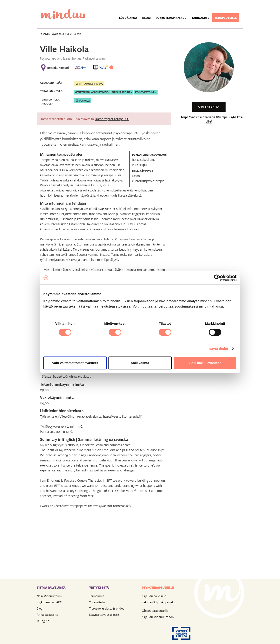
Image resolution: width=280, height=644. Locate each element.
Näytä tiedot (219, 349)
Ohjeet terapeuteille (155, 611)
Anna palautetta (47, 615)
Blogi (146, 18)
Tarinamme (200, 18)
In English (43, 621)
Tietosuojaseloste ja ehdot (107, 608)
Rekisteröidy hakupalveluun (160, 602)
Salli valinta (140, 363)
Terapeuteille (226, 18)
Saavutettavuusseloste (104, 615)
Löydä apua (128, 18)
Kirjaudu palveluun (154, 596)
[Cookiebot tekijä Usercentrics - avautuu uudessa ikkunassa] (217, 278)
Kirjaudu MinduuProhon (158, 617)
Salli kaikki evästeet (205, 363)
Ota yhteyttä (209, 107)
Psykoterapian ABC (171, 18)
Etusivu (44, 34)
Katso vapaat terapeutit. (112, 119)
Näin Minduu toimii (49, 596)
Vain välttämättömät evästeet (75, 363)
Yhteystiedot (98, 602)
